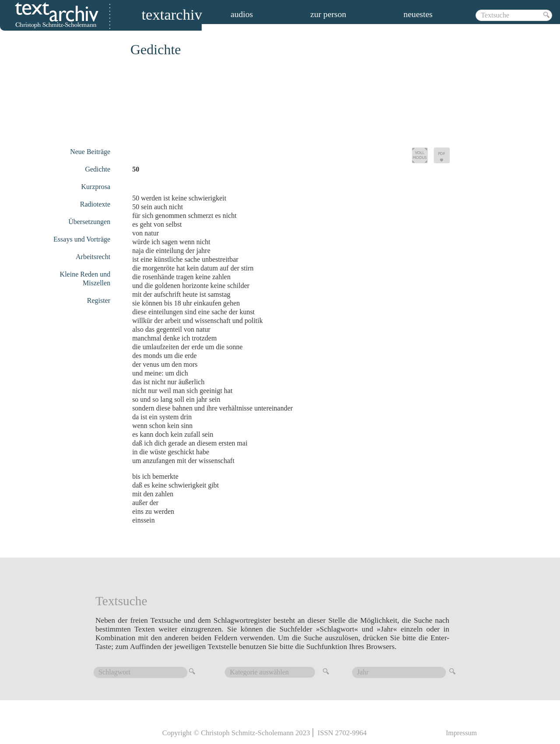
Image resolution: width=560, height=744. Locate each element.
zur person (328, 14)
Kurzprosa (96, 187)
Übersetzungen (89, 222)
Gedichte (98, 169)
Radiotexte (95, 204)
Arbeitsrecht (93, 257)
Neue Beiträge (90, 152)
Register (99, 300)
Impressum (461, 733)
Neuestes (418, 14)
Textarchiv (172, 16)
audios (242, 14)
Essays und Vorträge (82, 239)
